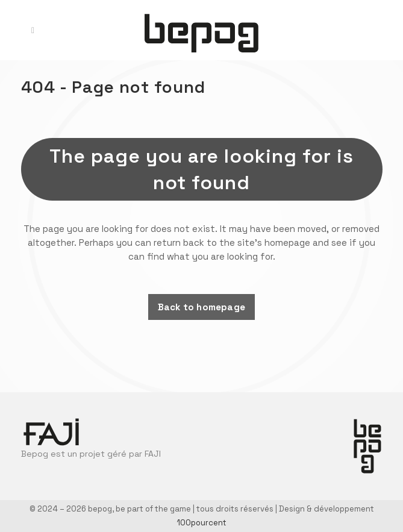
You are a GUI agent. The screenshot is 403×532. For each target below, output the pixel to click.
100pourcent (202, 523)
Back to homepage (201, 307)
